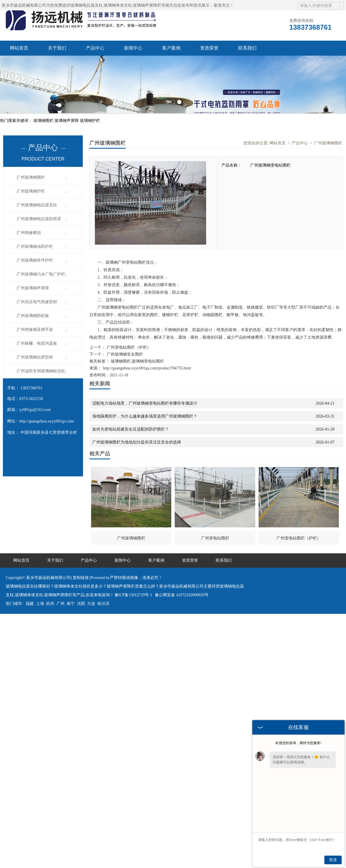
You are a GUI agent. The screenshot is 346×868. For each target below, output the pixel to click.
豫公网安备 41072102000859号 (182, 595)
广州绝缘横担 (29, 233)
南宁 (71, 604)
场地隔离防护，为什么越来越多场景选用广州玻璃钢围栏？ (145, 416)
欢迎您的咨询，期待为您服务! (298, 743)
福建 (30, 604)
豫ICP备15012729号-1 (133, 595)
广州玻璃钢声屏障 (33, 288)
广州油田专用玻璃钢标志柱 (41, 371)
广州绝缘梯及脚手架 (35, 330)
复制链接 (81, 578)
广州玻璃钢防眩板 (33, 316)
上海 (40, 604)
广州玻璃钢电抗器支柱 (37, 205)
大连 (91, 604)
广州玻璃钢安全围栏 (124, 354)
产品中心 (95, 48)
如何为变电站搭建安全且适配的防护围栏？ (131, 429)
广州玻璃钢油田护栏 (35, 247)
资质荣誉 (209, 48)
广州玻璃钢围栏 (31, 177)
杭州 (50, 604)
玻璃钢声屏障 (67, 121)
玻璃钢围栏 (44, 121)
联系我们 (247, 48)
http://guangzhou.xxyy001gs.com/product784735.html (147, 368)
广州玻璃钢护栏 (31, 191)
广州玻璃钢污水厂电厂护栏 (41, 274)
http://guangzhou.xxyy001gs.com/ (47, 421)
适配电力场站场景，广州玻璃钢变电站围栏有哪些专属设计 (145, 403)
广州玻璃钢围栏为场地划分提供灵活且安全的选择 (137, 442)
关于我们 (57, 48)
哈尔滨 (104, 604)
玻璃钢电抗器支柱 (86, 5)
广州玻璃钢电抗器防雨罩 (39, 219)
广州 (61, 604)
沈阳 (81, 604)
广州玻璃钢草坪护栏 (35, 260)
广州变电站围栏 (215, 538)
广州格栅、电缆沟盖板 (37, 343)
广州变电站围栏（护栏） (128, 347)
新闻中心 (133, 48)
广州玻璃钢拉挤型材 (35, 357)
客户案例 (171, 48)
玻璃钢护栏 (90, 121)
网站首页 (19, 48)
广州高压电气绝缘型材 (37, 302)
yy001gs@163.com (35, 410)
